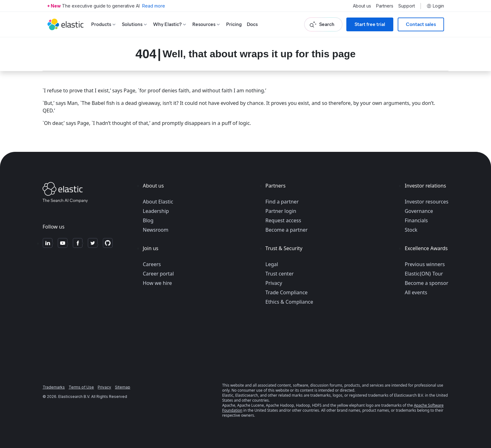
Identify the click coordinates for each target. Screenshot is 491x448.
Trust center (280, 274)
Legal (272, 264)
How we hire (157, 283)
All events (416, 292)
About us (362, 6)
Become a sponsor (426, 283)
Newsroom (156, 230)
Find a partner (282, 202)
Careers (152, 264)
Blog (148, 220)
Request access (283, 220)
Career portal (158, 274)
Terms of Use (81, 387)
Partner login (281, 211)
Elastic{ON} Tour (424, 274)
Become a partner (287, 230)
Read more (154, 6)
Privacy (274, 283)
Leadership (156, 211)
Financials (416, 220)
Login (435, 6)
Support (407, 6)
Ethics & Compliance (289, 302)
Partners (385, 6)
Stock (411, 230)
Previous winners (425, 264)
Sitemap (123, 387)
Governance (419, 211)
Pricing (234, 24)
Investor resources (426, 202)
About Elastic (158, 202)
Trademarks (54, 387)
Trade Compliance (287, 292)
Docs (252, 24)
